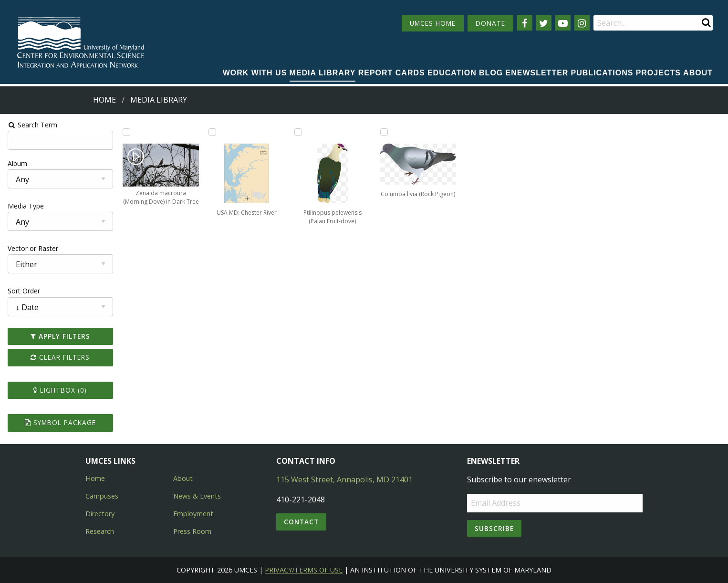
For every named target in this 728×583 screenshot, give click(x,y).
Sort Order (22, 291)
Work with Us (255, 73)
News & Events (197, 496)
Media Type (24, 206)
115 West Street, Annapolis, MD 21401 (344, 479)
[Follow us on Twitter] (544, 23)
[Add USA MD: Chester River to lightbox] (212, 132)
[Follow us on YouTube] (563, 23)
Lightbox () (59, 390)
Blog (491, 73)
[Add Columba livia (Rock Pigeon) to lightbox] (384, 132)
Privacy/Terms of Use (304, 570)
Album (16, 163)
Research (100, 531)
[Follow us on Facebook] (525, 23)
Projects (658, 73)
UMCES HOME (433, 23)
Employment (193, 514)
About (698, 73)
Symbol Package (59, 422)
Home (104, 100)
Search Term (31, 125)
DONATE (490, 23)
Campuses (102, 496)
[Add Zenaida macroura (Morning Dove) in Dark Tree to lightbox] (125, 132)
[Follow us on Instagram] (582, 23)
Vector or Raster (31, 248)
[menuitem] (255, 73)
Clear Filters (59, 357)
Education (452, 73)
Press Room (192, 531)
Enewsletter (537, 73)
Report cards (392, 73)
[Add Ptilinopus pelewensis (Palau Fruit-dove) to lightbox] (298, 132)
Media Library (323, 73)
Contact (301, 522)
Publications (602, 73)
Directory (100, 514)
